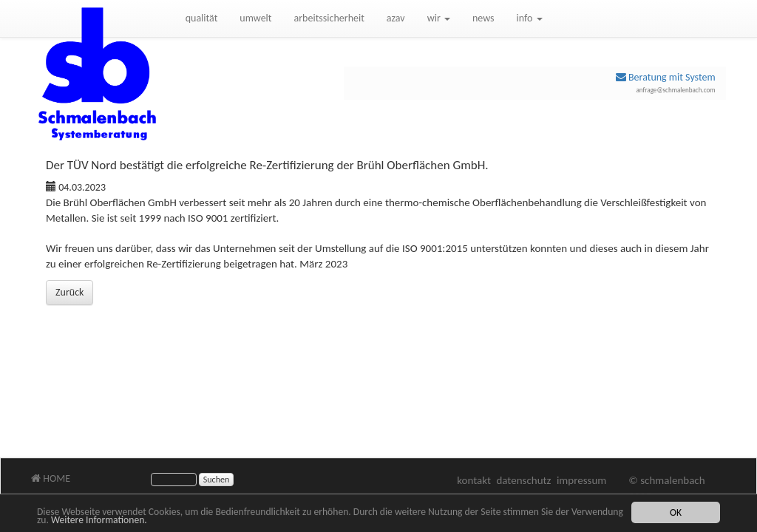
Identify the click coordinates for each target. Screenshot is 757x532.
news (483, 18)
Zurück (69, 292)
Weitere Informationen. (99, 521)
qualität (202, 18)
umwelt (255, 18)
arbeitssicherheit (329, 18)
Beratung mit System (666, 77)
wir (439, 18)
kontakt (474, 480)
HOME (51, 478)
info (530, 18)
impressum (581, 480)
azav (396, 18)
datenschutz (523, 480)
